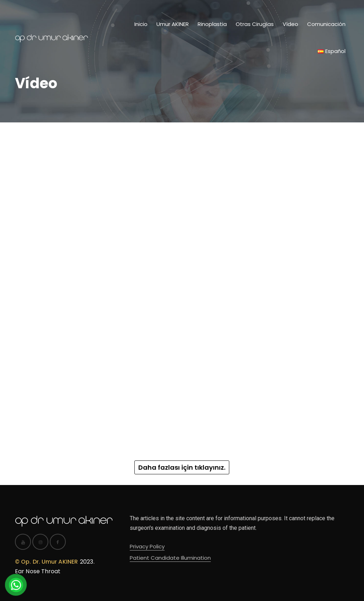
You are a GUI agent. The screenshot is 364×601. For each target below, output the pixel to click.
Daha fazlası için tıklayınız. (182, 467)
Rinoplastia (212, 24)
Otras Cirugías (255, 24)
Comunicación (326, 24)
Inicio (141, 24)
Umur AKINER (173, 24)
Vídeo (290, 24)
